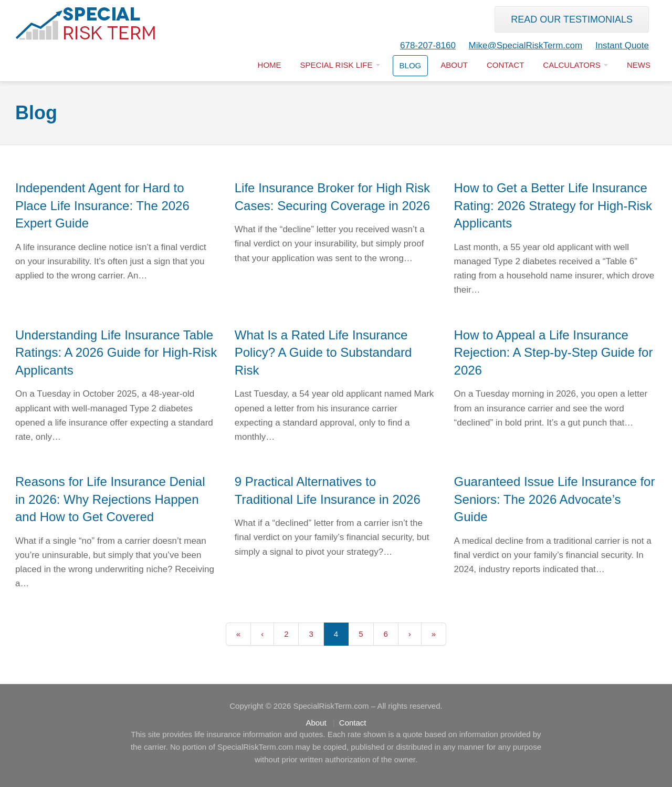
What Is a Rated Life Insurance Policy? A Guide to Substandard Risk (323, 353)
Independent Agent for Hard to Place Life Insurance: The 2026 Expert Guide (102, 205)
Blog (411, 65)
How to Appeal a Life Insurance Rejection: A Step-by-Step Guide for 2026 (554, 353)
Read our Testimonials (572, 19)
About (454, 65)
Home (270, 65)
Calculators (575, 65)
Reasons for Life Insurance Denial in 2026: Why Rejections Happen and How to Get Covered (110, 499)
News (639, 65)
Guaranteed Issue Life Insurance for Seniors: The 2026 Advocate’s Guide (555, 499)
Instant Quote (622, 45)
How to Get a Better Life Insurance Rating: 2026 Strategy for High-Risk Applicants (553, 205)
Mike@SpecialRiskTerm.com (526, 45)
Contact (505, 65)
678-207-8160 (428, 45)
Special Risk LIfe (340, 65)
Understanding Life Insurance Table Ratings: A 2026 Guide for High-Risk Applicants (116, 353)
